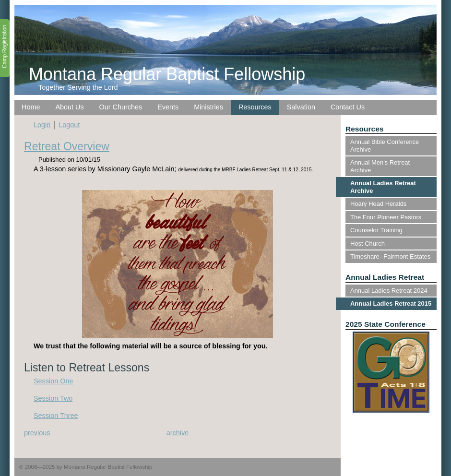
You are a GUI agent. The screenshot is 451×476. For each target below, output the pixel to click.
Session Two (53, 398)
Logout (69, 125)
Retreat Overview (67, 146)
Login (42, 125)
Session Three (56, 416)
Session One (53, 381)
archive (178, 433)
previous (37, 433)
